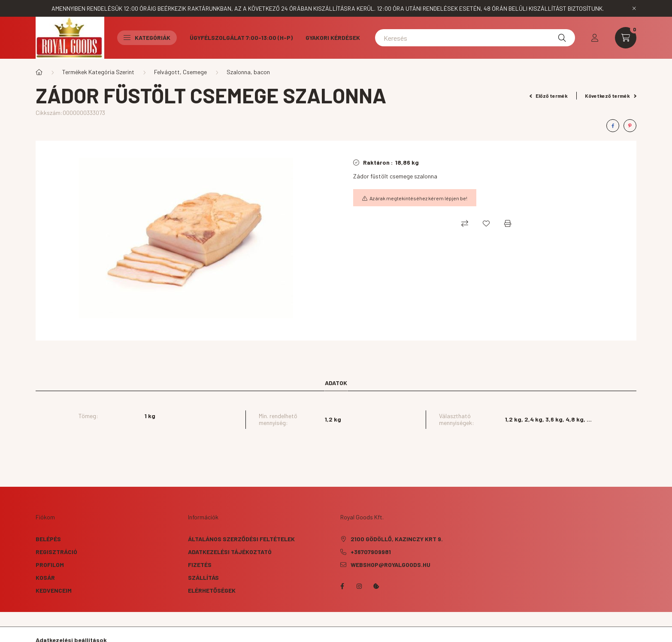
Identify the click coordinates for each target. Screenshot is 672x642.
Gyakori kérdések (333, 38)
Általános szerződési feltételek (241, 539)
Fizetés (200, 565)
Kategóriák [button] (147, 38)
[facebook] (613, 126)
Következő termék (611, 96)
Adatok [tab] (336, 383)
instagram (359, 586)
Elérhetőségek (212, 590)
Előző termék (549, 96)
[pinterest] (630, 126)
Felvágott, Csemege (180, 72)
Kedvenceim (54, 590)
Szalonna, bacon (248, 72)
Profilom (50, 565)
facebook (342, 586)
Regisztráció (56, 552)
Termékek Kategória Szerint (98, 72)
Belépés (48, 539)
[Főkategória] (39, 72)
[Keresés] (475, 38)
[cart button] (626, 38)
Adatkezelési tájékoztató (230, 552)
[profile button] (595, 38)
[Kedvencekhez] (486, 223)
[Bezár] (634, 9)
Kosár (45, 577)
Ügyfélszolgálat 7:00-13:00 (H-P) (241, 38)
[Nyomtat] (508, 223)
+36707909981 (371, 552)
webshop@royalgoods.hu (390, 565)
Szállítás (203, 577)
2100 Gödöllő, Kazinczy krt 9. (397, 539)
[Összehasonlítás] (465, 223)
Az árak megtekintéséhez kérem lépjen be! (418, 198)
